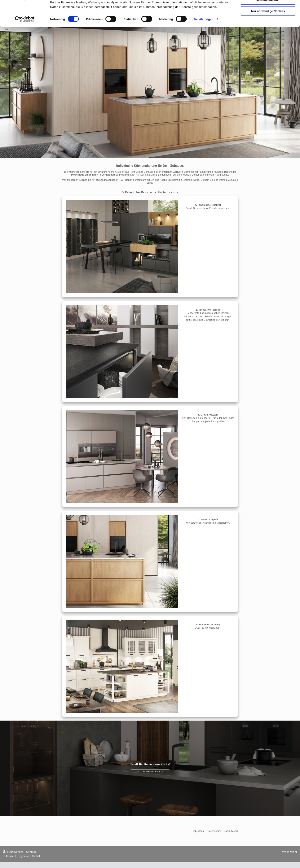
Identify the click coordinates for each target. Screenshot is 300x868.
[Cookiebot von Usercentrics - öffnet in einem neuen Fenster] (25, 40)
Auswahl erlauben (268, 21)
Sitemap (31, 852)
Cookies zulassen (268, 9)
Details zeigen (203, 40)
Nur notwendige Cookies (268, 32)
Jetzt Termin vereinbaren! (150, 772)
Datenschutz (215, 831)
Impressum (199, 831)
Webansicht (290, 852)
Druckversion (14, 852)
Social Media (231, 831)
